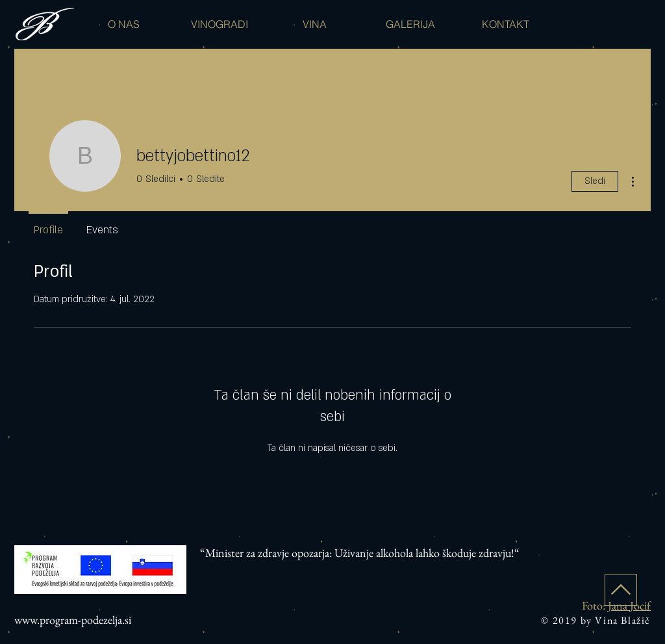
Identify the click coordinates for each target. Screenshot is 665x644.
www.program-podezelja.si (73, 620)
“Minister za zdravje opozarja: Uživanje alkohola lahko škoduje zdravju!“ (360, 553)
